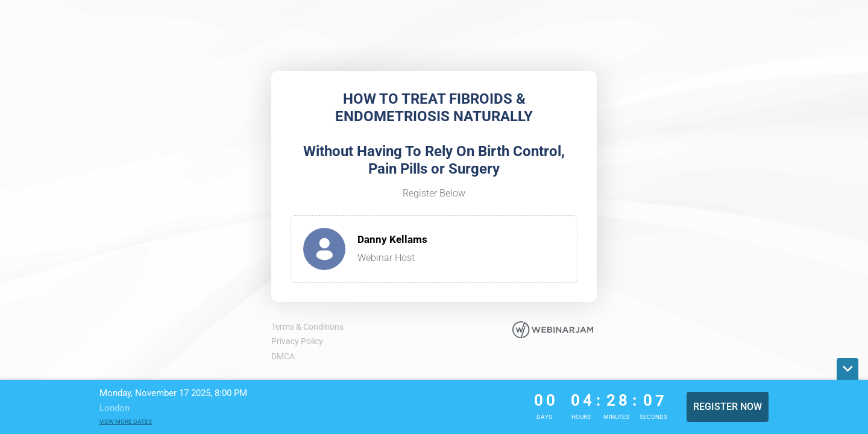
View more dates (126, 422)
